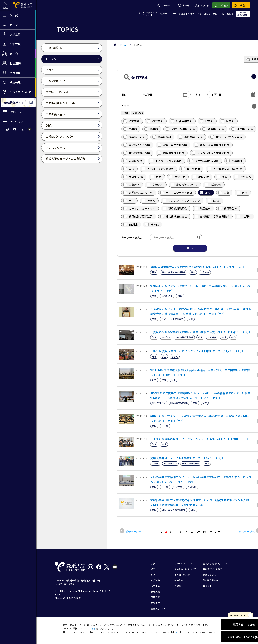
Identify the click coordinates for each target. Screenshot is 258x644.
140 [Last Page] (217, 531)
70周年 (244, 216)
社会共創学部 (181, 121)
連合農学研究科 (191, 137)
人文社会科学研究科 (180, 129)
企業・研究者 (204, 14)
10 (192, 531)
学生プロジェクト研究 (176, 193)
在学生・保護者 (177, 14)
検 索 (190, 248)
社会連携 (243, 177)
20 (198, 531)
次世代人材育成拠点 (204, 161)
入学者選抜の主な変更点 (225, 169)
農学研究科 (162, 137)
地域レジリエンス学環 (226, 137)
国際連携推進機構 (171, 153)
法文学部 (131, 121)
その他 (152, 224)
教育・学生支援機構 (172, 145)
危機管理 (155, 185)
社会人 (148, 201)
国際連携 (131, 185)
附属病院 (234, 161)
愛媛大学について (184, 185)
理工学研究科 (242, 129)
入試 (129, 169)
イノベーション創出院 (166, 161)
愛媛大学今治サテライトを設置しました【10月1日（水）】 (187, 458)
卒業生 (191, 14)
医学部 (228, 121)
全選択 (126, 113)
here (177, 632)
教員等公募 (228, 208)
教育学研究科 (213, 129)
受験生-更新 (133, 177)
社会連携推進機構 (174, 216)
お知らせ (213, 185)
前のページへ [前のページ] (133, 531)
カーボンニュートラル (139, 208)
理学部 (206, 121)
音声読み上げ (166, 5)
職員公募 (203, 208)
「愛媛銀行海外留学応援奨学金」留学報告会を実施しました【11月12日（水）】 (201, 332)
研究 (222, 177)
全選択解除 (138, 113)
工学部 (130, 129)
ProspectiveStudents (150, 14)
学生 (129, 201)
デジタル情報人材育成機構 (211, 153)
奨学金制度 (191, 169)
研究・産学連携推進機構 (212, 145)
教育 (156, 177)
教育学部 (155, 121)
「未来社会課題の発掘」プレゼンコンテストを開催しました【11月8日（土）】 (200, 439)
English (130, 224)
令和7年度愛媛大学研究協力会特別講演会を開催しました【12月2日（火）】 (198, 267)
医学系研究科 (134, 137)
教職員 (230, 14)
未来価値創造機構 (137, 145)
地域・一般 (219, 14)
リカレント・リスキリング (181, 201)
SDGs (214, 201)
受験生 (163, 14)
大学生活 (177, 177)
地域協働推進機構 (137, 153)
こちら (92, 628)
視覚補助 (185, 5)
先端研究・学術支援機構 (212, 216)
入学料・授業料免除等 (158, 169)
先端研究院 (133, 161)
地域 (205, 193)
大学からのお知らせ (138, 193)
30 (204, 531)
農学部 (151, 129)
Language (202, 5)
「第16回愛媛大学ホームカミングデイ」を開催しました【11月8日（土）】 (197, 351)
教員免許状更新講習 (138, 216)
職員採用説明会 (175, 208)
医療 (242, 193)
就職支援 (201, 177)
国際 (224, 193)
